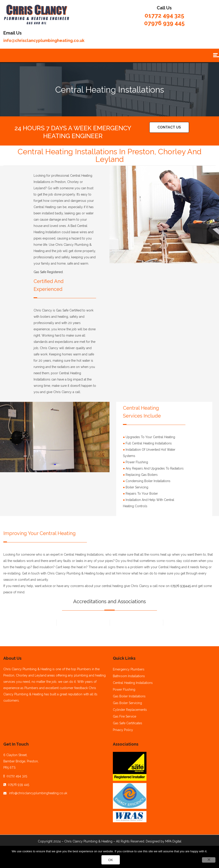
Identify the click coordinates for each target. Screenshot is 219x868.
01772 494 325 (164, 15)
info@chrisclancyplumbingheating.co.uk (44, 40)
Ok (111, 860)
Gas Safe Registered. (48, 272)
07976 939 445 (164, 23)
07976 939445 (181, 586)
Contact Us (169, 127)
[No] (209, 860)
